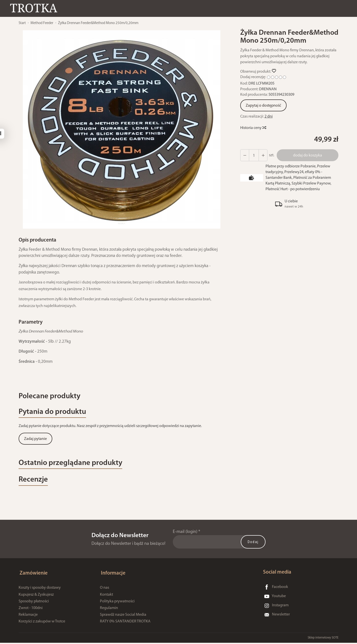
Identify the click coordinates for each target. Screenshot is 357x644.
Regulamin (109, 609)
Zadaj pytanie (35, 441)
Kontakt (106, 596)
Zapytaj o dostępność (263, 106)
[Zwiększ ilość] (244, 155)
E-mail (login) (185, 535)
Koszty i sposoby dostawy (40, 589)
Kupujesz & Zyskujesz (36, 596)
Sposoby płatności (34, 603)
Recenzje (34, 483)
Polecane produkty (52, 397)
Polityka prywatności (117, 603)
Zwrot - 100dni (31, 609)
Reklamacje (28, 616)
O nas (104, 589)
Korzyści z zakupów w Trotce (42, 623)
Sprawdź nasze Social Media (123, 616)
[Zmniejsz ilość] (262, 155)
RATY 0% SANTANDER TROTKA (125, 623)
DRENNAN (268, 89)
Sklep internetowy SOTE (323, 639)
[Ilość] (253, 155)
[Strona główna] (36, 8)
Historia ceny (253, 128)
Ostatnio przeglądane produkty (74, 465)
